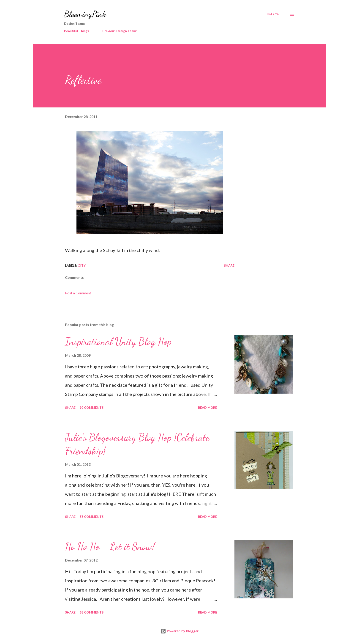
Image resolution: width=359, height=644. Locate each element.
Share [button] (229, 265)
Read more (208, 407)
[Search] (273, 14)
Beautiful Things (77, 31)
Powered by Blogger (179, 631)
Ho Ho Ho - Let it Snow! (110, 546)
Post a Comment (78, 293)
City (82, 265)
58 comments (92, 517)
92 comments (92, 407)
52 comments (92, 612)
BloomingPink (85, 14)
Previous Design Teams (120, 31)
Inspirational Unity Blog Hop (118, 342)
